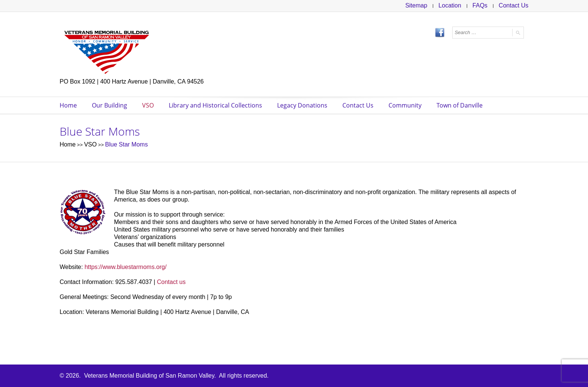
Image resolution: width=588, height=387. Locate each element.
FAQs (480, 5)
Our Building (109, 105)
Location (450, 5)
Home (68, 105)
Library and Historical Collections (215, 105)
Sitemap (416, 5)
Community (405, 105)
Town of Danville (460, 105)
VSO (148, 105)
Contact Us (514, 5)
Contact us (171, 282)
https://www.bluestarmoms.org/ (125, 267)
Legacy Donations (302, 105)
